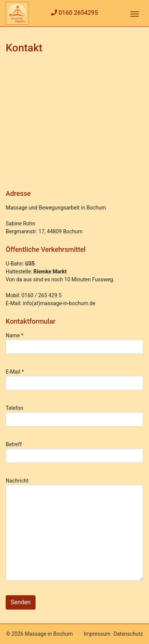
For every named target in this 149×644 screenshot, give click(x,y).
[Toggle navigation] (135, 13)
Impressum (97, 634)
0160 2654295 (78, 13)
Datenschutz (128, 634)
